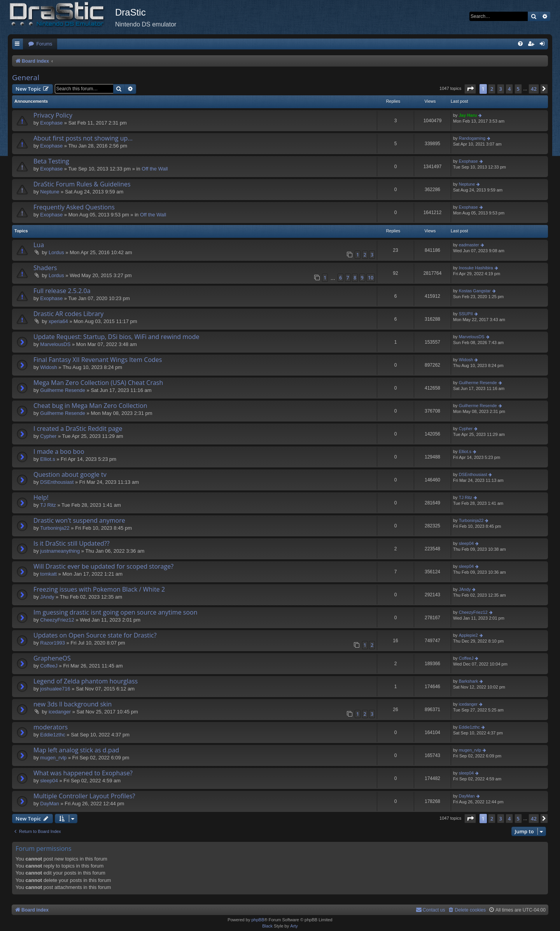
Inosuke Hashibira (476, 268)
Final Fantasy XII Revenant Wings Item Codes (98, 360)
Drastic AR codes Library (68, 314)
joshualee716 (55, 689)
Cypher (48, 436)
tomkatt (48, 574)
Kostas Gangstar (475, 291)
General (26, 77)
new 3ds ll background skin (73, 704)
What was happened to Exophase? (83, 773)
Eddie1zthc (52, 735)
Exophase (51, 123)
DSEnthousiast (57, 482)
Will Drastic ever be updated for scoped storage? (103, 566)
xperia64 (58, 321)
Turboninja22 (55, 528)
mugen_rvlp (53, 758)
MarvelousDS (55, 344)
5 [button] (518, 89)
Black (267, 926)
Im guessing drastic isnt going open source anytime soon (115, 612)
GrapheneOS (52, 658)
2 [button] (492, 89)
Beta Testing (51, 161)
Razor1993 (52, 643)
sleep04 (466, 543)
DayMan (49, 804)
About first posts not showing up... (83, 138)
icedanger (60, 712)
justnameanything (60, 551)
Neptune (50, 192)
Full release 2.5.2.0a (62, 291)
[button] (470, 89)
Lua (39, 245)
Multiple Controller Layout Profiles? (84, 796)
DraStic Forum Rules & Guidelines (82, 184)
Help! (41, 497)
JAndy (47, 597)
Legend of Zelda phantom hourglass (86, 681)
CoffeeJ (49, 666)
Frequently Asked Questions (74, 207)
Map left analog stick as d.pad (76, 750)
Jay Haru (468, 115)
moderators (51, 727)
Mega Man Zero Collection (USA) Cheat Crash (98, 383)
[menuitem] (40, 44)
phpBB (258, 920)
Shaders (45, 268)
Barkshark (469, 681)
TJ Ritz (48, 505)
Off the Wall (155, 169)
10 (371, 278)
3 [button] (501, 89)
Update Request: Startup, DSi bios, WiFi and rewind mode (116, 337)
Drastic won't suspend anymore (79, 520)
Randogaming (472, 138)
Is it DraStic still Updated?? (72, 543)
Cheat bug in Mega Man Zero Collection (90, 406)
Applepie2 (468, 635)
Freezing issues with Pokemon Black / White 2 (99, 589)
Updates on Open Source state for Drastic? (95, 635)
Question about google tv (70, 474)
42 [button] (534, 89)
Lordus (56, 252)
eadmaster (469, 245)
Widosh (48, 367)
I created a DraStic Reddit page (78, 429)
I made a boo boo (59, 451)
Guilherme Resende (63, 390)
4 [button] (509, 89)
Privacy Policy (53, 115)
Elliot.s (47, 459)
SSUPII (466, 314)
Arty (294, 926)
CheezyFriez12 (57, 620)
